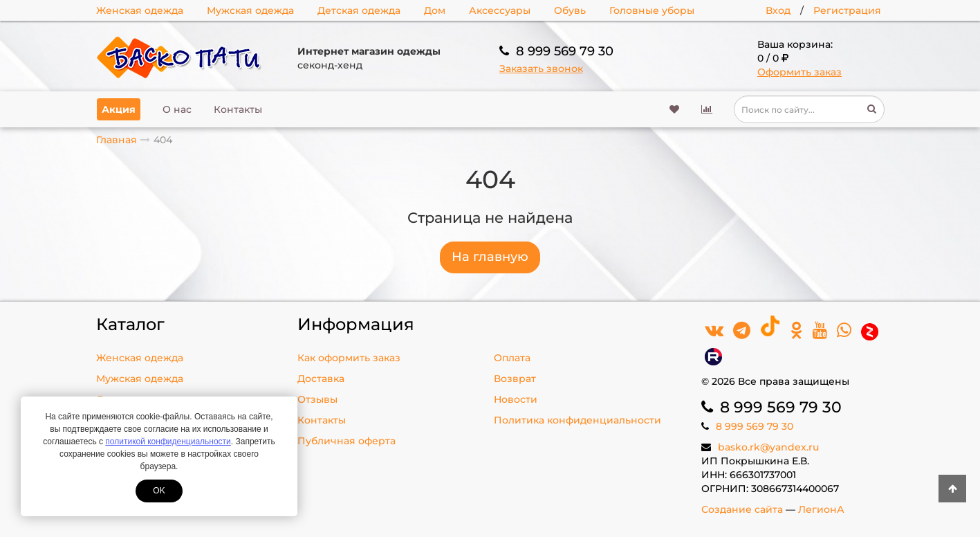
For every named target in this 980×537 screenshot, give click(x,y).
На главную (490, 257)
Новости (516, 399)
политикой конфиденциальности (168, 442)
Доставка (321, 379)
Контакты (238, 109)
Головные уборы (652, 10)
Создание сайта (742, 509)
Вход (778, 10)
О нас (177, 109)
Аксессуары (500, 10)
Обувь (570, 10)
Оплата (512, 358)
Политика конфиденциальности (577, 420)
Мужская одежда (250, 10)
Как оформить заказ (349, 358)
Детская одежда (359, 10)
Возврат (515, 379)
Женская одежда (140, 10)
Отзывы (317, 399)
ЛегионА (821, 509)
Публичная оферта (346, 441)
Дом (435, 10)
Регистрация (847, 10)
